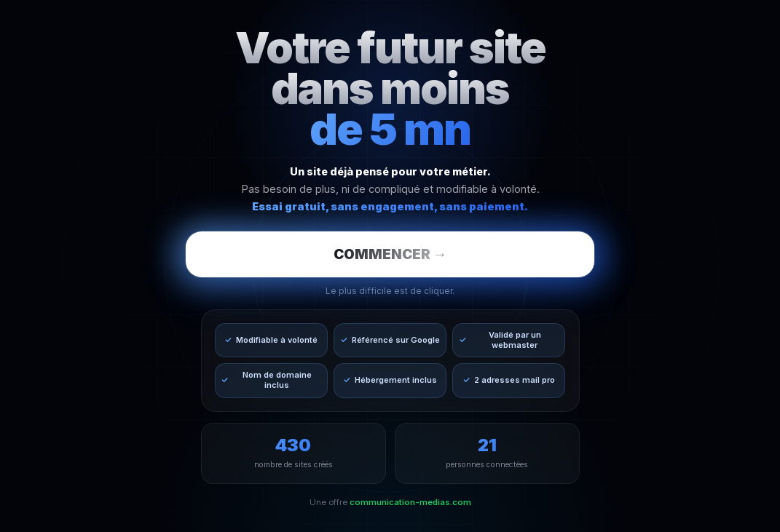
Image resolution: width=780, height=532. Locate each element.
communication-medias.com (410, 502)
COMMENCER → (390, 254)
